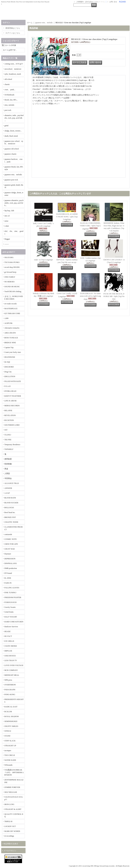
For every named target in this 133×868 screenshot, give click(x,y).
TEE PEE (8, 440)
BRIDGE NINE (10, 343)
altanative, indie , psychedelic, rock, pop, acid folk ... (14, 118)
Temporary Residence (12, 445)
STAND (7, 736)
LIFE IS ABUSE (11, 401)
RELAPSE (8, 410)
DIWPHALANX (11, 563)
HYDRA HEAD (10, 391)
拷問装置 (8, 459)
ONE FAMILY (10, 277)
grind (6, 126)
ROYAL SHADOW (12, 716)
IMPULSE (8, 651)
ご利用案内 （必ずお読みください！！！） (91, 2)
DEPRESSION (10, 559)
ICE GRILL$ (9, 641)
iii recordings (9, 836)
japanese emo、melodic (13, 175)
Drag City (8, 372)
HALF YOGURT (11, 617)
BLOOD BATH (10, 498)
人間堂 (7, 474)
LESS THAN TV (11, 660)
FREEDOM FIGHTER (13, 597)
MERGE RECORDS (12, 406)
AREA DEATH (10, 333)
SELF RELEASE (11, 792)
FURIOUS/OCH (10, 602)
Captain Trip (9, 347)
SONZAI (8, 731)
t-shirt (7, 226)
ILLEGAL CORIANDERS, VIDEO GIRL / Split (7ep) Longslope (90, 226)
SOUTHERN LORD (12, 425)
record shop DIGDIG (12, 267)
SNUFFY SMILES (11, 726)
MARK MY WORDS (12, 831)
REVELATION (10, 415)
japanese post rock (11, 180)
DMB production (11, 568)
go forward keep (10, 272)
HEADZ (8, 631)
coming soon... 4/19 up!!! (14, 64)
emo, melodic (9, 105)
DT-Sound (8, 573)
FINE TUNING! (10, 593)
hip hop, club (9, 211)
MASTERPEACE (11, 309)
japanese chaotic (11, 154)
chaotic (7, 84)
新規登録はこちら (13, 28)
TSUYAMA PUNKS (12, 262)
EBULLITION (10, 376)
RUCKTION (9, 420)
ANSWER (8, 488)
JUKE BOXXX (10, 656)
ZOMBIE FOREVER (12, 787)
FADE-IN (8, 583)
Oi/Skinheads (9, 95)
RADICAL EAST (11, 707)
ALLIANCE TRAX (12, 483)
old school (8, 79)
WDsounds (8, 765)
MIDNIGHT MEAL (12, 675)
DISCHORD (9, 367)
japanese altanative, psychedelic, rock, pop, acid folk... (14, 203)
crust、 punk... (10, 90)
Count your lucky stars (13, 352)
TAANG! (8, 435)
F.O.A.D (8, 386)
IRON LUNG (9, 804)
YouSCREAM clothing (13, 291)
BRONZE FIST (10, 517)
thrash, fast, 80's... (11, 100)
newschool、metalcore (13, 69)
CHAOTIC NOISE (11, 522)
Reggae (7, 239)
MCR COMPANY (11, 670)
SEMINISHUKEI (11, 721)
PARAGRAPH (10, 690)
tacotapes (8, 750)
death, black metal (11, 136)
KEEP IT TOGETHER (13, 396)
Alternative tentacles (12, 328)
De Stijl (7, 362)
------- (7, 244)
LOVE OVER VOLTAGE (14, 665)
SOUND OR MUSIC (12, 287)
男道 (6, 469)
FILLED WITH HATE (13, 381)
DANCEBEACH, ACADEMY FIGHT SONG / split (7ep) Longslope (67, 217)
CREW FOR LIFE (11, 544)
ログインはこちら (13, 33)
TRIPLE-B (8, 821)
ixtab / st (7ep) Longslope (43, 260)
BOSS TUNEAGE (11, 338)
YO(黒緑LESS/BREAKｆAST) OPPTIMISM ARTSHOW (14, 772)
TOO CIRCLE (10, 755)
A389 (6, 318)
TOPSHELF (9, 449)
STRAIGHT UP (10, 746)
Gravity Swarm (10, 607)
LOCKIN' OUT (10, 826)
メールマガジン (10, 851)
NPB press (8, 680)
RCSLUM (8, 712)
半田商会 (8, 478)
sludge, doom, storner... (13, 131)
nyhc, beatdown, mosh (13, 74)
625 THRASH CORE (12, 313)
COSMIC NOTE (11, 539)
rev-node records (11, 304)
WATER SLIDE (10, 760)
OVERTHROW (10, 685)
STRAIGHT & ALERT (13, 809)
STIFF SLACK (10, 741)
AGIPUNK (9, 323)
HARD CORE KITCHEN (14, 622)
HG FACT (8, 636)
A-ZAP (7, 493)
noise (6, 221)
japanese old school (12, 149)
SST (6, 430)
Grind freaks (9, 612)
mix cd (7, 216)
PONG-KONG (10, 694)
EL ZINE (8, 578)
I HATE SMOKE (11, 646)
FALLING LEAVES (12, 588)
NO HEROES (9, 282)
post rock (8, 110)
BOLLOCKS (9, 508)
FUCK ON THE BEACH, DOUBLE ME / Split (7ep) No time (114, 296)
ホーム (30, 23)
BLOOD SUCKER (11, 503)
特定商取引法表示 (11, 844)
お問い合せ (113, 2)
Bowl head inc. (10, 512)
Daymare (8, 554)
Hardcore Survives (11, 627)
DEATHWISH (10, 357)
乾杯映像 (8, 464)
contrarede (8, 534)
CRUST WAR (10, 549)
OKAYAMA (9, 257)
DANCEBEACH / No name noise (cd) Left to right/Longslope (90, 296)
